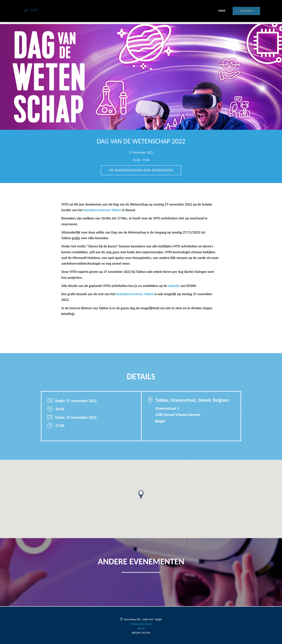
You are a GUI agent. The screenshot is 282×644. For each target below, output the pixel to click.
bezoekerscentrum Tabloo (102, 210)
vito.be (141, 628)
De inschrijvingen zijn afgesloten (141, 170)
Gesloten (248, 12)
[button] (141, 495)
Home (225, 12)
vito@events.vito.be (141, 624)
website (174, 286)
